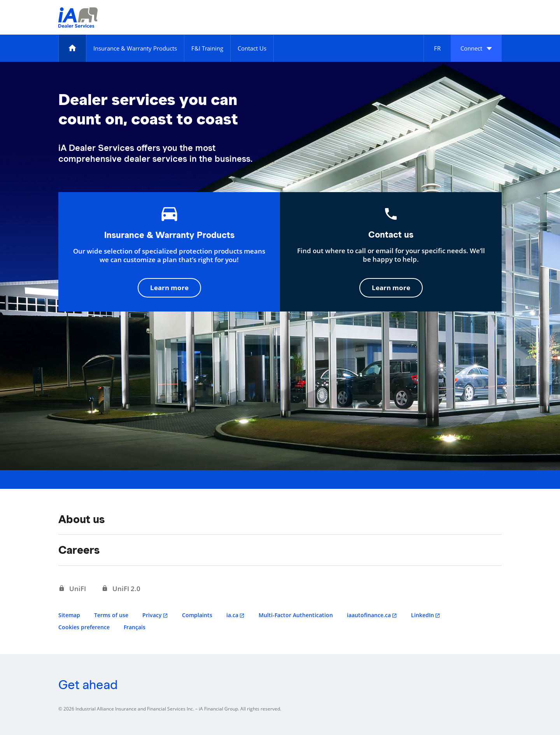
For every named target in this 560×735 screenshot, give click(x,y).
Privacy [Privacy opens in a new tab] (152, 615)
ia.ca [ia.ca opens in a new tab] (232, 615)
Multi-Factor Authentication (296, 615)
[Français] (437, 48)
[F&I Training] (207, 48)
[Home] (72, 48)
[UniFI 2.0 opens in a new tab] (121, 589)
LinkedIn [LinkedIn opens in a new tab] (423, 615)
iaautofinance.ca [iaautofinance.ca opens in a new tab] (369, 615)
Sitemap (69, 615)
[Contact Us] (252, 48)
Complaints (197, 615)
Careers (79, 550)
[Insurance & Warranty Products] (135, 48)
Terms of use (111, 615)
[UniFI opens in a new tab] (72, 589)
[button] (476, 48)
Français (135, 627)
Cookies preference (84, 627)
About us (81, 519)
